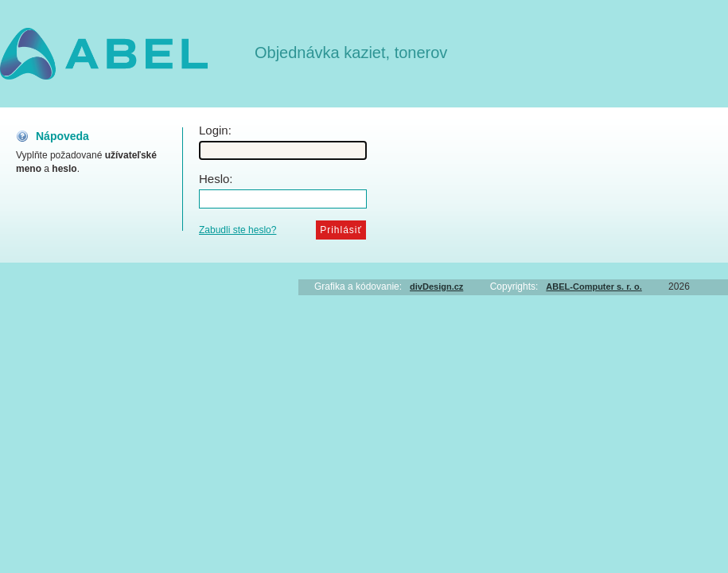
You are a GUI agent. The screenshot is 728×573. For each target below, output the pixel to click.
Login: (215, 130)
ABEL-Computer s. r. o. (594, 286)
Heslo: (216, 179)
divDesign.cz (436, 286)
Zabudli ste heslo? (237, 230)
